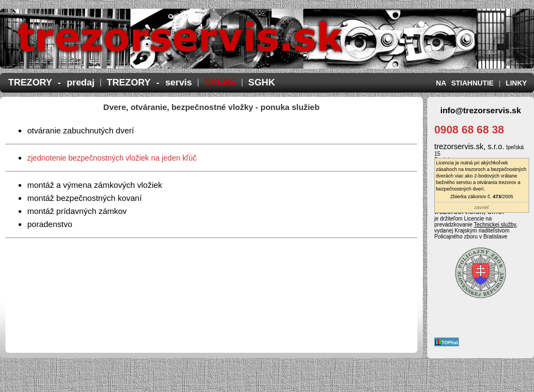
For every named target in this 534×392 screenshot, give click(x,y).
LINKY (516, 83)
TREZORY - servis (150, 82)
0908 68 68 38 (469, 130)
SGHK (262, 82)
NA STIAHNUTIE (465, 83)
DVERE (220, 82)
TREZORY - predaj (51, 82)
